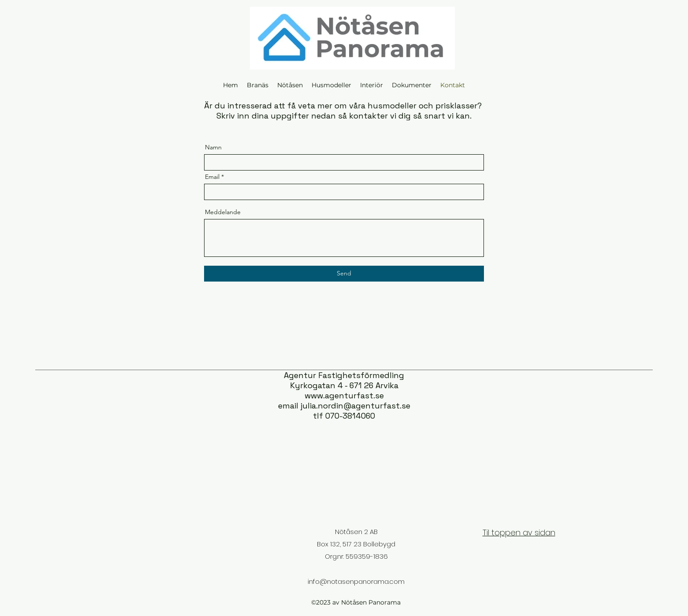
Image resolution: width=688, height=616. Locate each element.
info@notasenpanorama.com (356, 581)
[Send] (344, 274)
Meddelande (223, 212)
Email (212, 177)
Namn (213, 147)
